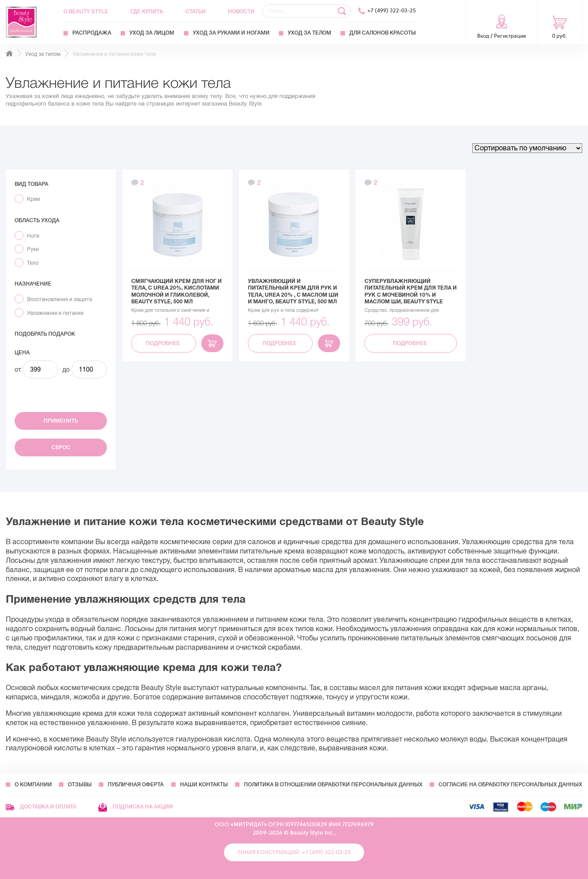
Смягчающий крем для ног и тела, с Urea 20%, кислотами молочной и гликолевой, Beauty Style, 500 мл (176, 292)
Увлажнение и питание (55, 313)
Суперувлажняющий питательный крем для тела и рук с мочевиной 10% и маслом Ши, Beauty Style (411, 292)
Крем (33, 199)
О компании (33, 785)
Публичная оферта (136, 785)
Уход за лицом (152, 33)
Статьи (196, 12)
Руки (33, 249)
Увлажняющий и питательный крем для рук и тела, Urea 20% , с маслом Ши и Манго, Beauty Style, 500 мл (293, 292)
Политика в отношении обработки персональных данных (333, 785)
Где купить (147, 12)
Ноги (33, 236)
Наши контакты (204, 785)
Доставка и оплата (41, 807)
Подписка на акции (136, 807)
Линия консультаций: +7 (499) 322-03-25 (294, 852)
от (18, 369)
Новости (241, 12)
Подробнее (164, 343)
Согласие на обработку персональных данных (510, 785)
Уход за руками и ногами (231, 33)
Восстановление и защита (59, 299)
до (66, 369)
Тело (33, 263)
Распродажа (92, 33)
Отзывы (80, 785)
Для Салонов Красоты (383, 33)
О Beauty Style (86, 12)
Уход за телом (310, 33)
